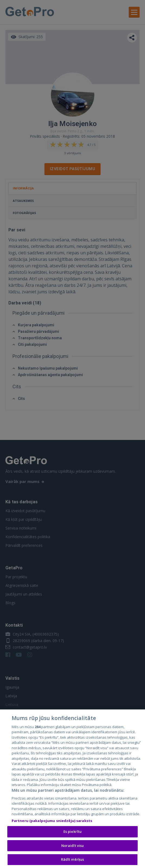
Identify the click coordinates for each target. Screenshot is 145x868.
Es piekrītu (72, 833)
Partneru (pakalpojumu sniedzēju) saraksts (52, 821)
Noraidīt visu (73, 846)
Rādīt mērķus (73, 860)
